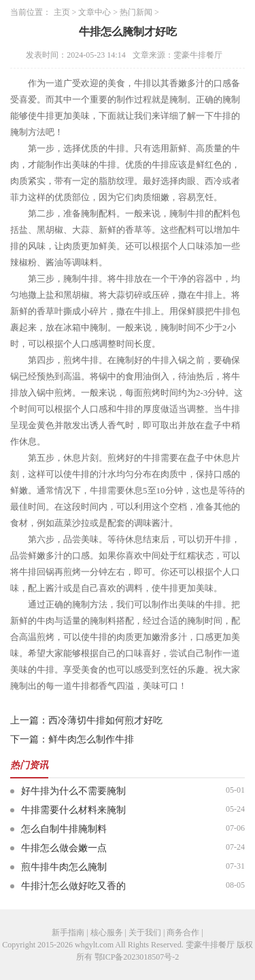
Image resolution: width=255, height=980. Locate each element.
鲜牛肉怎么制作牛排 (91, 739)
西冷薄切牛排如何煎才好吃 (105, 720)
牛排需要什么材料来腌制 (73, 810)
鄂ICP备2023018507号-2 (137, 957)
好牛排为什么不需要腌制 (73, 791)
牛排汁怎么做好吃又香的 (73, 886)
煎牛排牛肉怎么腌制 (64, 867)
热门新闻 (136, 12)
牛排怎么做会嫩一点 (64, 848)
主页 (62, 12)
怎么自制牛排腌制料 (64, 829)
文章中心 (95, 12)
